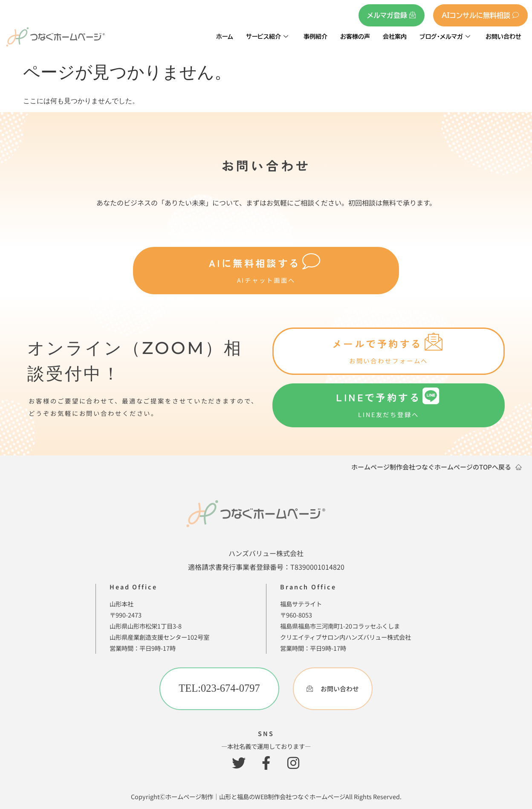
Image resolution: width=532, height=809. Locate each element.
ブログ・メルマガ (445, 36)
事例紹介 (315, 36)
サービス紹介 (267, 36)
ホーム (225, 36)
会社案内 (395, 36)
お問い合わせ (503, 36)
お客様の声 (355, 36)
